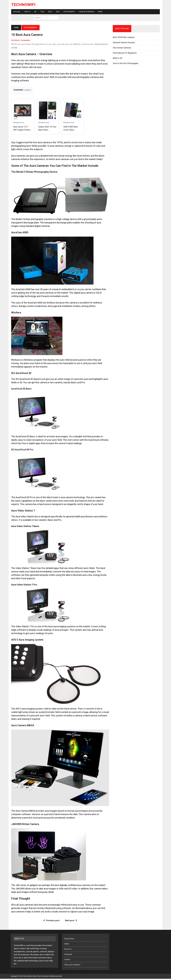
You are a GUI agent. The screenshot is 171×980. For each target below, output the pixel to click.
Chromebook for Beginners (125, 53)
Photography (69, 12)
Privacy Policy (69, 940)
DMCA (67, 945)
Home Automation (86, 12)
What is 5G (118, 58)
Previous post (51, 922)
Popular (16, 12)
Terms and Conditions (72, 966)
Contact (67, 961)
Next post (71, 922)
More (100, 12)
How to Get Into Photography (126, 63)
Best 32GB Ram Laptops (124, 37)
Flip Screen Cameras (122, 48)
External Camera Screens (124, 43)
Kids (57, 12)
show (27, 90)
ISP (35, 12)
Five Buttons (45, 977)
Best (50, 12)
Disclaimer (68, 956)
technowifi (25, 40)
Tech (42, 12)
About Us (68, 950)
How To (27, 12)
